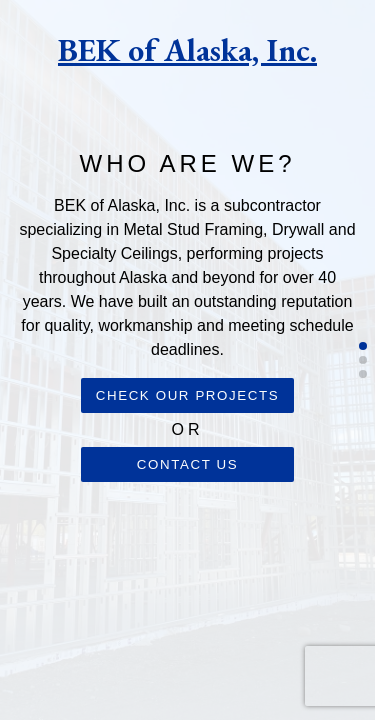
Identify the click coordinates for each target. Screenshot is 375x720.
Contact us (187, 464)
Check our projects (188, 395)
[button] (363, 346)
